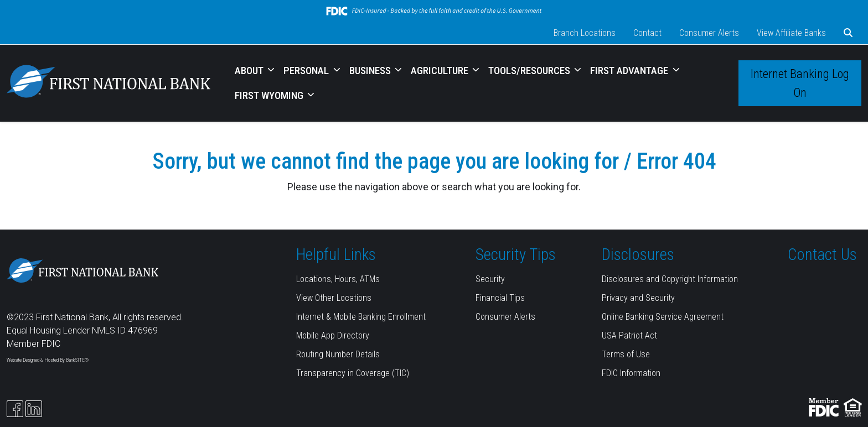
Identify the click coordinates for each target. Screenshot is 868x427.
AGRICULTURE (441, 71)
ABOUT (250, 71)
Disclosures (638, 254)
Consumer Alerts (709, 33)
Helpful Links (336, 254)
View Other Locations (334, 298)
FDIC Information (631, 373)
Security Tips (516, 254)
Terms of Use (626, 354)
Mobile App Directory (333, 335)
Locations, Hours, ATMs (338, 279)
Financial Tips (500, 298)
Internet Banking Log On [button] (800, 83)
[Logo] (108, 83)
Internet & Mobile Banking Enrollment (361, 317)
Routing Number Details (338, 354)
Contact (647, 33)
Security (490, 279)
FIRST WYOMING (270, 95)
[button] (848, 33)
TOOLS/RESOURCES (530, 71)
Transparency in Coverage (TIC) (353, 373)
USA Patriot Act (629, 335)
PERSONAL (307, 71)
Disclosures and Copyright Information (670, 279)
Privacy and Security (638, 298)
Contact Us (822, 254)
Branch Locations (585, 33)
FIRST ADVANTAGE (630, 71)
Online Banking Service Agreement (663, 317)
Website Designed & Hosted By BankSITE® (48, 360)
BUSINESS (371, 71)
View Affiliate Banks (791, 33)
